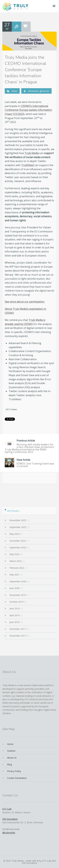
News (14, 91)
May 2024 (14, 534)
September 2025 (18, 527)
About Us (12, 758)
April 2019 (14, 615)
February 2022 (17, 568)
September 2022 (18, 547)
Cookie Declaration (17, 778)
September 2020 (18, 581)
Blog (9, 764)
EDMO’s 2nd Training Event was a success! (29, 463)
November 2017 (18, 636)
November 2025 (18, 520)
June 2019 (14, 608)
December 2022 (18, 541)
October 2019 (16, 602)
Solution (11, 751)
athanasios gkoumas (39, 91)
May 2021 (14, 575)
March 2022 (15, 561)
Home (10, 744)
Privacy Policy (14, 771)
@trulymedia (9, 833)
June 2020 (14, 588)
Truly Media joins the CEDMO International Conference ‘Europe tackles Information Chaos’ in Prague (25, 70)
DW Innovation (10, 819)
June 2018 (14, 622)
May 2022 (14, 554)
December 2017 (18, 629)
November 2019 (18, 595)
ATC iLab (7, 809)
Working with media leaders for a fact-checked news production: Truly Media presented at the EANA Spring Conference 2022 (29, 446)
